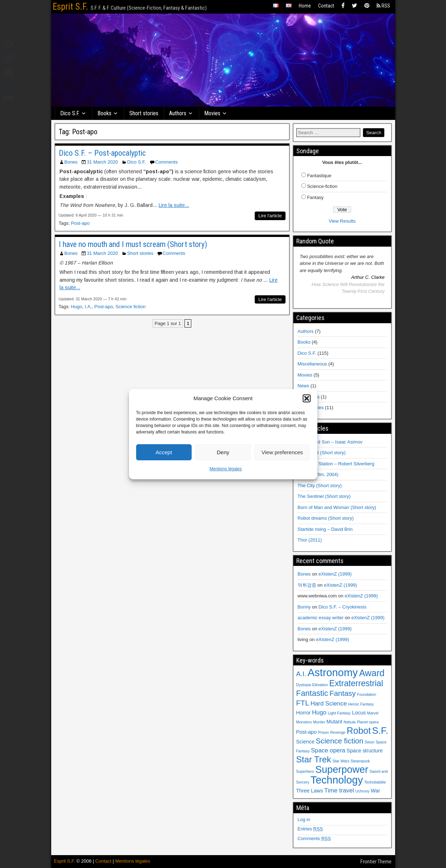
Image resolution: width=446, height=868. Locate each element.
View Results (342, 221)
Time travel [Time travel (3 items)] (339, 791)
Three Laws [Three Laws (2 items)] (310, 791)
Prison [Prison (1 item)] (323, 732)
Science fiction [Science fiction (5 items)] (339, 741)
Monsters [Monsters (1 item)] (304, 722)
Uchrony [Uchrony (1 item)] (363, 791)
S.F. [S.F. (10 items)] (380, 731)
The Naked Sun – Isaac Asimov (330, 442)
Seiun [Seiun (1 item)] (370, 742)
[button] (307, 398)
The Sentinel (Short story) (324, 496)
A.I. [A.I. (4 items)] (301, 674)
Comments (166, 162)
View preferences (282, 452)
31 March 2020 (102, 162)
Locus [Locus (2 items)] (359, 713)
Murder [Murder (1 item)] (319, 722)
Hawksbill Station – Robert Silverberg (336, 464)
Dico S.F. (70, 113)
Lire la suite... (174, 205)
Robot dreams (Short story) (326, 518)
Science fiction (131, 307)
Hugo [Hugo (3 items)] (319, 712)
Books (105, 113)
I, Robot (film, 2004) (318, 474)
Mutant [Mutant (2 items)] (334, 722)
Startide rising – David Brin (325, 529)
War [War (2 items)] (375, 791)
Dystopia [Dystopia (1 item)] (304, 685)
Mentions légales (226, 469)
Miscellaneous (312, 364)
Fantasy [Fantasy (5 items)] (343, 693)
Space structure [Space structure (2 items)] (365, 751)
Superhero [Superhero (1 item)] (305, 771)
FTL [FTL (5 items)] (303, 703)
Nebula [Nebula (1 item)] (350, 722)
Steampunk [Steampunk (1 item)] (360, 761)
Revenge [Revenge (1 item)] (338, 732)
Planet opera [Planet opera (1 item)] (368, 722)
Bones (71, 162)
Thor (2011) (310, 540)
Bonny (304, 607)
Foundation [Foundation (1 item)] (367, 694)
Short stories (144, 113)
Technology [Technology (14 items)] (337, 780)
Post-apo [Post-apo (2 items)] (307, 732)
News (304, 386)
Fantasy (315, 197)
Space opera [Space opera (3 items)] (328, 750)
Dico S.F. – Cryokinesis (342, 607)
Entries (310, 829)
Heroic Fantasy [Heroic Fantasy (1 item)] (361, 704)
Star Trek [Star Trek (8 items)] (314, 759)
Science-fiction (322, 186)
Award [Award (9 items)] (372, 673)
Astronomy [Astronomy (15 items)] (333, 672)
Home (305, 6)
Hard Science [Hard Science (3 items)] (329, 704)
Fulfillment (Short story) (322, 453)
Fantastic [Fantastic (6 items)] (312, 693)
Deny (223, 452)
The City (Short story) (320, 486)
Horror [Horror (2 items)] (304, 713)
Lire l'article (270, 216)
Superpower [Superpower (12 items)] (342, 769)
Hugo (76, 307)
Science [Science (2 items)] (305, 742)
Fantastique (319, 176)
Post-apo (80, 223)
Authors (178, 113)
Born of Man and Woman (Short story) (337, 507)
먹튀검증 (307, 585)
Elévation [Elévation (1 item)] (320, 685)
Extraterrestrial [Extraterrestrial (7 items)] (356, 683)
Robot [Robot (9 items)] (359, 731)
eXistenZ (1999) (335, 574)
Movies (213, 113)
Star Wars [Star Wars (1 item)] (341, 761)
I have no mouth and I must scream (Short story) (133, 244)
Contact (326, 6)
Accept (164, 452)
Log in (304, 819)
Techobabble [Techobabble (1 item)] (375, 782)
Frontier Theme (376, 862)
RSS (383, 6)
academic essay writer (321, 618)
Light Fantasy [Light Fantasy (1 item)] (339, 713)
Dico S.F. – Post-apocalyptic (102, 153)
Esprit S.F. (70, 7)
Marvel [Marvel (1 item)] (373, 713)
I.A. (88, 307)
